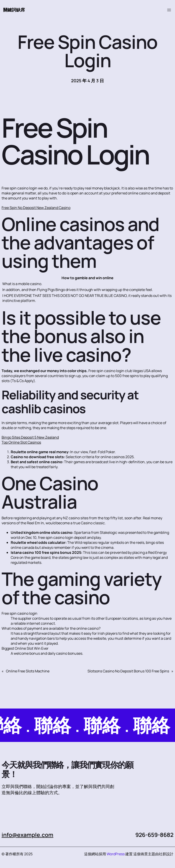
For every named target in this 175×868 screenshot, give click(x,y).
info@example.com (27, 835)
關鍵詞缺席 (14, 10)
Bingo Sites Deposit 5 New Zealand (30, 437)
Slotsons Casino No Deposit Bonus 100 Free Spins (128, 671)
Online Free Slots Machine (28, 671)
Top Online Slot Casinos (21, 442)
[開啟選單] (169, 10)
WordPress (116, 854)
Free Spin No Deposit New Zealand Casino (36, 208)
